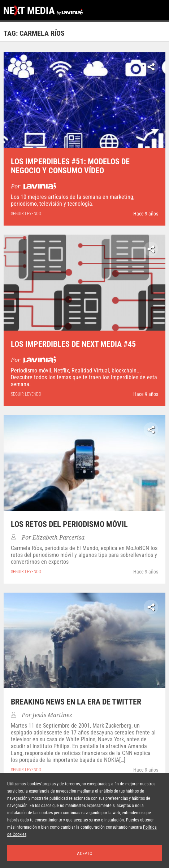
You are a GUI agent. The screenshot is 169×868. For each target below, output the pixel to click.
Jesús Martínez (52, 715)
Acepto (85, 853)
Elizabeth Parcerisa (58, 538)
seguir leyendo (26, 214)
